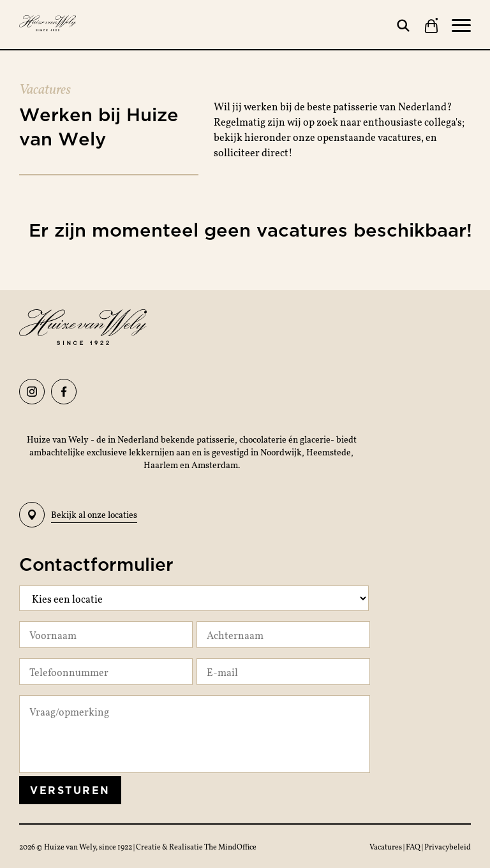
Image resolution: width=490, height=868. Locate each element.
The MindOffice (230, 846)
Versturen (70, 790)
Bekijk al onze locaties (78, 515)
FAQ (414, 846)
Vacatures (386, 846)
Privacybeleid (448, 846)
